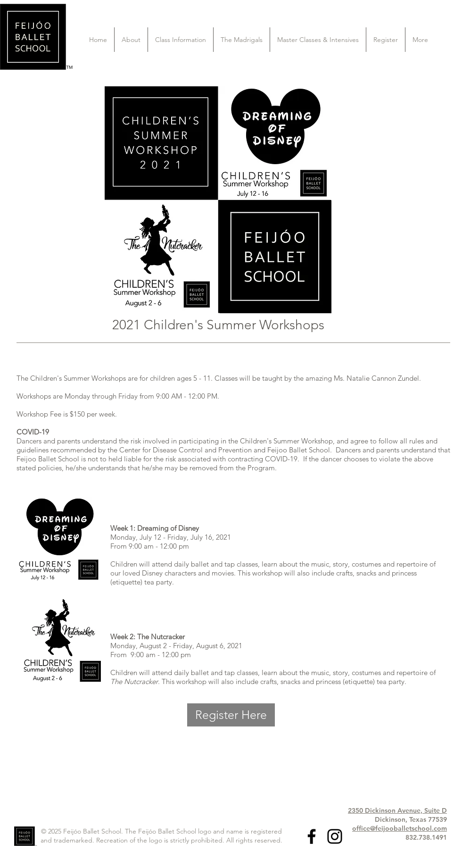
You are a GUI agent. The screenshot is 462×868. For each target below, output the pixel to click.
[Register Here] (231, 715)
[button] (131, 40)
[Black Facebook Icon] (312, 836)
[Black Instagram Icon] (335, 836)
